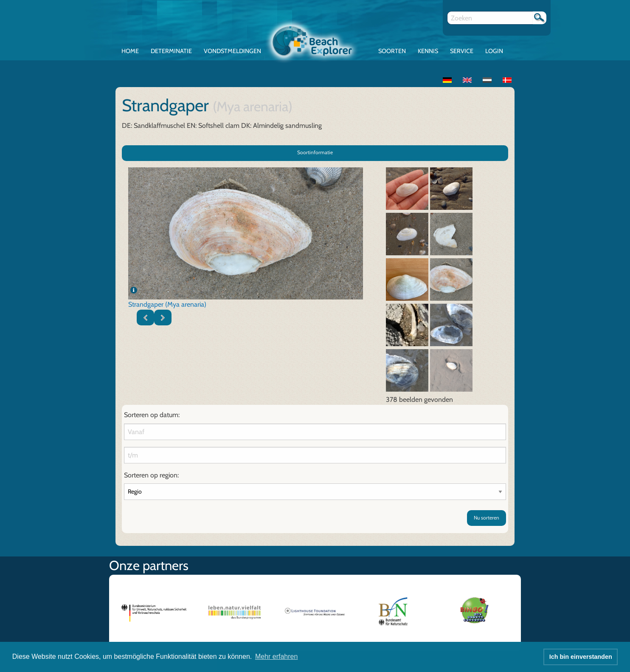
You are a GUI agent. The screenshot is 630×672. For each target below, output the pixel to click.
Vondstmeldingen (232, 51)
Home (130, 51)
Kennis (428, 51)
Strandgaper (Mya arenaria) (167, 304)
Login (494, 51)
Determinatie (171, 51)
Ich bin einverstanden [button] (581, 657)
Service (462, 51)
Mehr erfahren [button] (277, 656)
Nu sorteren (487, 518)
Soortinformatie (315, 152)
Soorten (392, 51)
